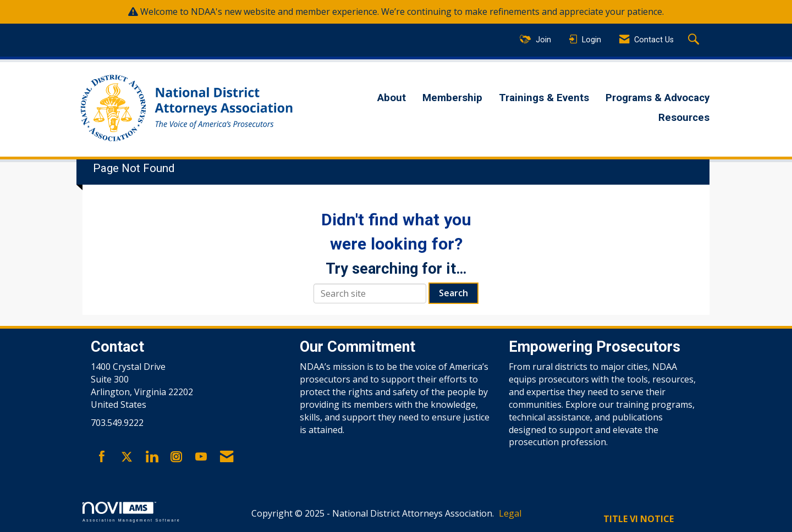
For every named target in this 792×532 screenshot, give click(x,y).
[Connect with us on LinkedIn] (152, 457)
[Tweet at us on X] (127, 457)
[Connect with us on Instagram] (176, 457)
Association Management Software (131, 512)
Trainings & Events (544, 98)
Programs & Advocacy (658, 98)
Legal (510, 513)
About (392, 98)
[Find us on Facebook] (102, 457)
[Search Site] (695, 40)
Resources (684, 118)
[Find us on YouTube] (201, 457)
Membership (452, 98)
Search (453, 293)
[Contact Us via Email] (227, 457)
